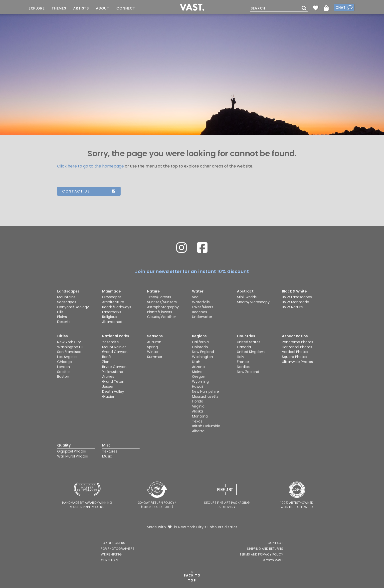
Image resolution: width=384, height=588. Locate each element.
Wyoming (200, 381)
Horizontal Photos (297, 347)
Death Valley (113, 391)
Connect (126, 8)
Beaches (199, 312)
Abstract (245, 291)
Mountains (66, 297)
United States (249, 342)
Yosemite (110, 342)
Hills (60, 312)
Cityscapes (112, 297)
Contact (276, 543)
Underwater (202, 317)
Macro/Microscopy (253, 302)
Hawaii (197, 386)
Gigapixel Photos (72, 451)
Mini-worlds (247, 297)
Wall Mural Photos (73, 456)
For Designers (113, 543)
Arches (108, 376)
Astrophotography (163, 307)
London (64, 367)
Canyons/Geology (73, 307)
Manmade (111, 291)
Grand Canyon (115, 352)
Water (198, 291)
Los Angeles (67, 357)
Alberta (198, 431)
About (103, 8)
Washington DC (71, 347)
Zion (106, 362)
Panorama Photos (297, 342)
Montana (200, 416)
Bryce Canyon (114, 367)
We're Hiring (111, 554)
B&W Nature (292, 307)
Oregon (199, 376)
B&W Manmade (295, 302)
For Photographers (118, 549)
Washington (202, 357)
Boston (63, 376)
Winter (153, 352)
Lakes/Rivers (203, 307)
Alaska (197, 411)
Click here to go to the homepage (91, 166)
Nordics (243, 367)
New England (203, 352)
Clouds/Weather (162, 317)
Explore (37, 8)
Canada (244, 347)
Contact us (89, 191)
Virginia (198, 406)
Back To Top (192, 578)
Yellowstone (113, 372)
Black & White (294, 291)
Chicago (65, 362)
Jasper (108, 386)
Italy (241, 357)
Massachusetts (205, 396)
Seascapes (67, 302)
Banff (107, 357)
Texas (197, 421)
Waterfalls (201, 302)
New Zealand (248, 372)
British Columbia (206, 426)
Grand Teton (113, 381)
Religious (110, 317)
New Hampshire (205, 391)
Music (107, 456)
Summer (155, 357)
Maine (197, 372)
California (200, 342)
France (243, 362)
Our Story (110, 560)
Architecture (113, 302)
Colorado (200, 347)
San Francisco (69, 352)
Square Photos (294, 357)
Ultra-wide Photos (297, 362)
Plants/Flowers (160, 312)
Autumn (154, 342)
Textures (110, 451)
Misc (106, 445)
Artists (81, 8)
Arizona (198, 367)
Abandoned (112, 322)
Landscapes (68, 291)
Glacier (108, 396)
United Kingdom (251, 352)
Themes (59, 8)
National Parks (116, 336)
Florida (198, 401)
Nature (153, 291)
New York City (69, 342)
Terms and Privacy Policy (261, 554)
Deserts (64, 322)
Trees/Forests (159, 297)
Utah (196, 362)
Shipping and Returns (265, 549)
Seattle (63, 372)
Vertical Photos (295, 352)
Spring (152, 347)
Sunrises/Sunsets (162, 302)
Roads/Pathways (117, 307)
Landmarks (112, 312)
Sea (195, 297)
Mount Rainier (114, 347)
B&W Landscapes (297, 297)
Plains (62, 317)
